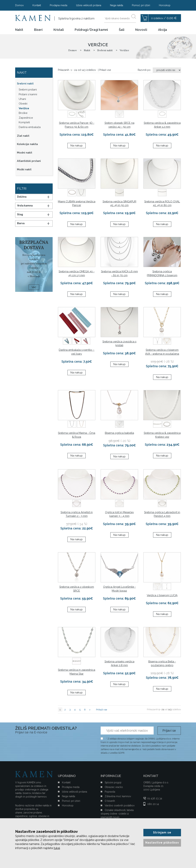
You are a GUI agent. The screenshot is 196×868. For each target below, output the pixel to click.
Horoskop (165, 5)
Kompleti (24, 122)
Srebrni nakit (25, 84)
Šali (122, 30)
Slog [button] (20, 214)
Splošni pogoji (113, 782)
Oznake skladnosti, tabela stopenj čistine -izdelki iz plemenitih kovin (117, 814)
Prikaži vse (105, 70)
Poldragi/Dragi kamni (91, 30)
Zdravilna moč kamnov (118, 796)
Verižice (24, 108)
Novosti (141, 30)
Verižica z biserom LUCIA (162, 595)
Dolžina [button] (22, 197)
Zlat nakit (23, 136)
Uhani (22, 99)
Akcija (163, 30)
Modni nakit (25, 153)
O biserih (110, 801)
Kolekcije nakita (27, 144)
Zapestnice (26, 118)
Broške (23, 113)
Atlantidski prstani (29, 161)
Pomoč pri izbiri (141, 5)
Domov (19, 5)
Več (34, 287)
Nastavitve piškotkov (162, 843)
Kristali (59, 30)
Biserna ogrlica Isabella (119, 433)
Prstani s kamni (28, 94)
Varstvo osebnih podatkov (120, 805)
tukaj (57, 848)
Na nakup (77, 146)
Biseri (38, 30)
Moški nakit (24, 169)
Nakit (19, 30)
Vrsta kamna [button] (25, 206)
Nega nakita (117, 5)
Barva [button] (21, 223)
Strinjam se (162, 832)
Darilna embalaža (30, 127)
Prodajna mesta (59, 5)
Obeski (23, 104)
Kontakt (37, 5)
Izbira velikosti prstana (89, 5)
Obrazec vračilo (114, 787)
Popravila (110, 792)
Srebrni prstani (28, 90)
